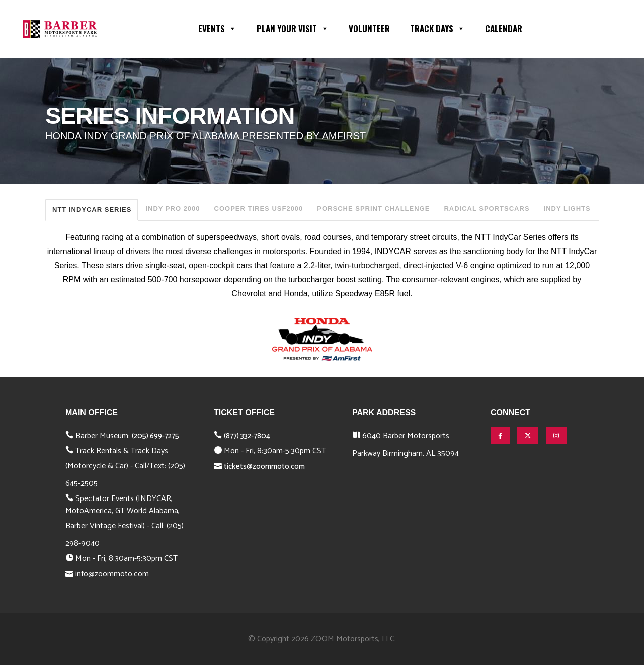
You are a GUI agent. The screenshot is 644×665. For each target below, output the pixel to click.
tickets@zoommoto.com (264, 467)
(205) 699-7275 (155, 436)
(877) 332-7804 (247, 436)
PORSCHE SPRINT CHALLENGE (373, 209)
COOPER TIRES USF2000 (259, 209)
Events (217, 28)
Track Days (437, 28)
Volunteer (369, 28)
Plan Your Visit (293, 28)
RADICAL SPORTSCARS (487, 209)
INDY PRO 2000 (173, 209)
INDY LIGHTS (567, 209)
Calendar (504, 28)
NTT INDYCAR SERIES (92, 210)
